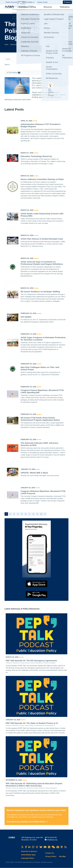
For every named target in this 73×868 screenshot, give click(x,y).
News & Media (28, 2)
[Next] (45, 514)
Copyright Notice (28, 858)
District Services (13, 2)
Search (7, 65)
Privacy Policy (51, 856)
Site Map (62, 856)
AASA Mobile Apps (28, 855)
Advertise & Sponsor (29, 851)
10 (41, 514)
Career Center (42, 2)
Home (7, 44)
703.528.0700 (52, 838)
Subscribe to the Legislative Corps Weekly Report (27, 822)
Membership (64, 9)
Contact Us (50, 853)
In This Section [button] (14, 73)
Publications (46, 9)
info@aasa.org (52, 840)
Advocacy (55, 9)
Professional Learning (25, 9)
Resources (37, 9)
